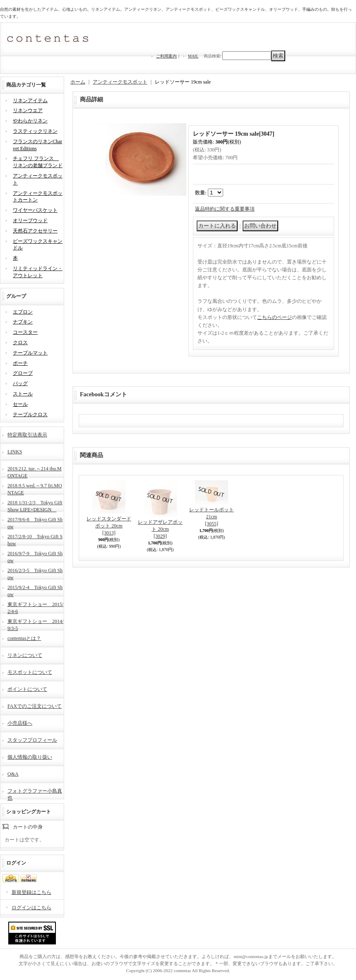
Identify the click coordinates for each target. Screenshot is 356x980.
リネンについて (25, 655)
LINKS (15, 452)
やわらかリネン (30, 121)
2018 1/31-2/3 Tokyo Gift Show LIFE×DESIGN (35, 505)
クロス (20, 343)
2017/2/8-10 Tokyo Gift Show (35, 539)
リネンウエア (28, 110)
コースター (25, 332)
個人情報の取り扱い (30, 757)
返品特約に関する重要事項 (225, 209)
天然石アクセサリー (35, 231)
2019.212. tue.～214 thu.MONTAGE (35, 471)
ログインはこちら (31, 908)
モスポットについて (30, 672)
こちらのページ (274, 317)
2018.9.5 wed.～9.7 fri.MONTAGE (35, 488)
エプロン (23, 312)
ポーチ (20, 363)
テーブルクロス (30, 415)
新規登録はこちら (31, 892)
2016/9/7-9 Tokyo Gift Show (35, 556)
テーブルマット (30, 353)
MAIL (193, 56)
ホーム (78, 82)
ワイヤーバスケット (35, 210)
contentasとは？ (24, 638)
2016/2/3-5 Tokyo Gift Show (35, 573)
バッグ (20, 383)
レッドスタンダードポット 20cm (109, 526)
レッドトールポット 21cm (212, 517)
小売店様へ (20, 723)
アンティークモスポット (120, 82)
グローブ (23, 373)
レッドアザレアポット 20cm (160, 529)
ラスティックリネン (35, 131)
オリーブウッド (30, 220)
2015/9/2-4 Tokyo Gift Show (35, 590)
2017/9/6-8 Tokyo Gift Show (35, 522)
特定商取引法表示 (27, 435)
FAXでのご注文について (35, 706)
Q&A (13, 774)
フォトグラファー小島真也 (35, 794)
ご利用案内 (166, 56)
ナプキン (23, 322)
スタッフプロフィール (32, 740)
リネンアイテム (30, 101)
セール (20, 404)
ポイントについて (27, 689)
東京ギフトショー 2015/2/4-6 (35, 607)
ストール (23, 394)
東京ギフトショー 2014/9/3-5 (35, 624)
